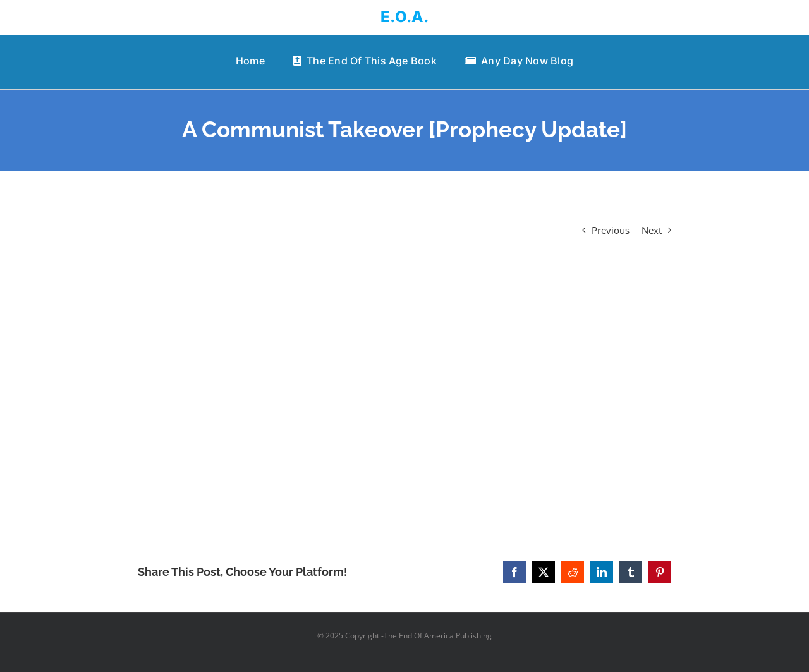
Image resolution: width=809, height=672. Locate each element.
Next (652, 230)
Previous (611, 230)
